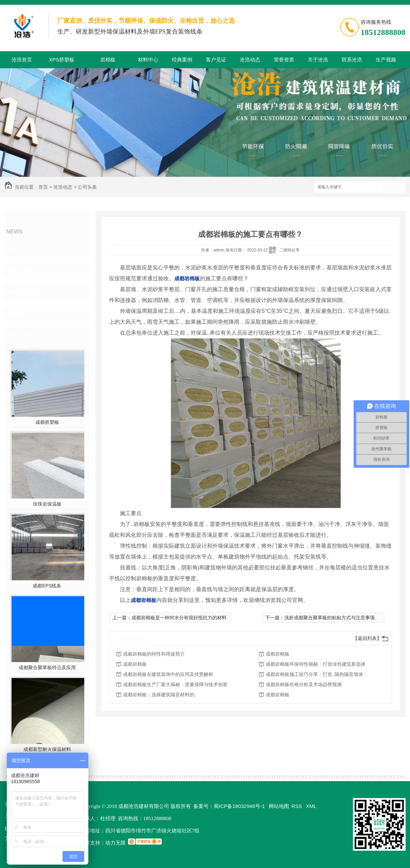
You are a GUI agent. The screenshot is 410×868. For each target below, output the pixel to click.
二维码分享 (289, 250)
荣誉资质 (284, 60)
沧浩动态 (250, 60)
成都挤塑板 (47, 422)
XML (311, 806)
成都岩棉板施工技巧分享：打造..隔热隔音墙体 (315, 674)
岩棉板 (108, 60)
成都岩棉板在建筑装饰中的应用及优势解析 (168, 674)
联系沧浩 (352, 60)
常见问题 (27, 292)
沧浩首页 (22, 60)
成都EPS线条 (47, 586)
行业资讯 (27, 270)
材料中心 (148, 60)
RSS (297, 806)
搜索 (394, 187)
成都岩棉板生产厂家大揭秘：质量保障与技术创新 (175, 684)
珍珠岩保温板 (47, 504)
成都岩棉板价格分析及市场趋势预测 (304, 684)
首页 (43, 187)
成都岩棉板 (278, 654)
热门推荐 (27, 335)
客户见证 (216, 60)
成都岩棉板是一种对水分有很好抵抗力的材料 (179, 618)
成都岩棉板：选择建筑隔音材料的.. (160, 695)
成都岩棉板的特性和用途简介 (154, 654)
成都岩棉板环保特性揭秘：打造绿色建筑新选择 (316, 664)
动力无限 (115, 843)
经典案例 (182, 60)
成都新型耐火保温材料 (47, 749)
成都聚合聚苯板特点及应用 (47, 667)
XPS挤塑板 (62, 60)
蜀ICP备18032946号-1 (239, 806)
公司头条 (87, 187)
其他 (21, 314)
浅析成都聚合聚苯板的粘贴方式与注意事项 (329, 618)
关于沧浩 (318, 60)
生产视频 (386, 60)
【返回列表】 (367, 638)
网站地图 (279, 806)
